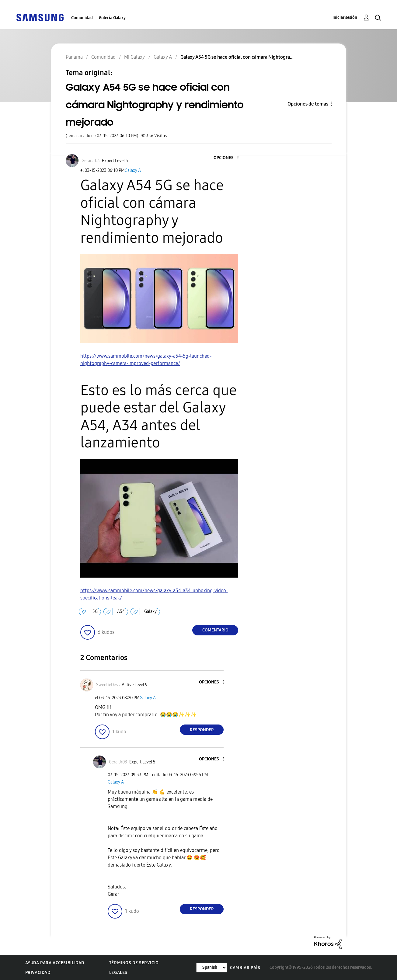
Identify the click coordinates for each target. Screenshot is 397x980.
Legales (118, 973)
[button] (228, 158)
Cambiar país (245, 968)
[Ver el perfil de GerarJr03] (91, 161)
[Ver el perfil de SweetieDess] (108, 685)
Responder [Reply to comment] (202, 730)
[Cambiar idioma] (212, 968)
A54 (121, 612)
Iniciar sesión (345, 17)
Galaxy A (133, 170)
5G (95, 612)
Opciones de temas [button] (308, 104)
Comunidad (82, 18)
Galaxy (150, 612)
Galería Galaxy (112, 18)
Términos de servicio (134, 963)
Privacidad (38, 973)
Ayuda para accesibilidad (55, 963)
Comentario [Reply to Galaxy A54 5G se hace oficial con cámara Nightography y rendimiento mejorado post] (215, 630)
